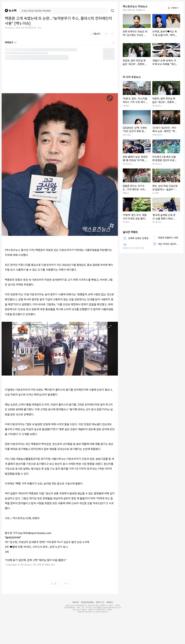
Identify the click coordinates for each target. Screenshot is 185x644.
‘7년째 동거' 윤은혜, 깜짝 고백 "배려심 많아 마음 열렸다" (36, 560)
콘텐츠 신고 (100, 602)
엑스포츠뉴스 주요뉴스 (135, 6)
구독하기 (173, 8)
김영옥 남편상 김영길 (138, 238)
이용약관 (75, 602)
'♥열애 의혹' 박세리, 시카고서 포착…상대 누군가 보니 (39, 547)
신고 (40, 28)
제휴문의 (110, 602)
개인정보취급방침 (87, 602)
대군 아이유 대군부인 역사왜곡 (169, 244)
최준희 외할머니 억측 (168, 238)
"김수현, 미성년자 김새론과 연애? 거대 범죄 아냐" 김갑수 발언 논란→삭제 (49, 542)
